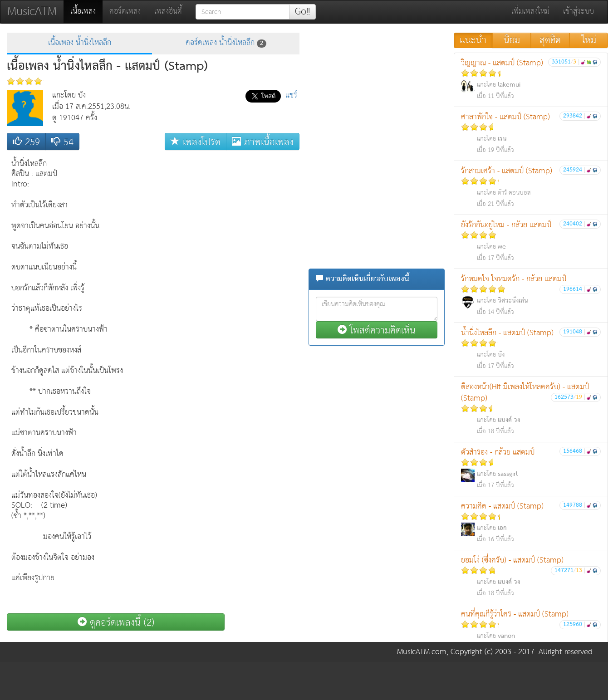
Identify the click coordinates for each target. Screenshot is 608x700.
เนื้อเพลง (86, 11)
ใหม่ (589, 40)
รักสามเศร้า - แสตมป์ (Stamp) (531, 187)
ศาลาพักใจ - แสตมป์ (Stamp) (531, 133)
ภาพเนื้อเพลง (263, 142)
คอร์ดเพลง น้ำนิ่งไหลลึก (226, 43)
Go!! (302, 12)
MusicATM (32, 12)
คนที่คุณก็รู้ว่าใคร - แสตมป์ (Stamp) (531, 630)
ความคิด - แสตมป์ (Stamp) (531, 522)
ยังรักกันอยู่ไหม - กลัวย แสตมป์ (531, 241)
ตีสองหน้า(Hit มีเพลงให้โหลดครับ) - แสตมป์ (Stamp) (531, 409)
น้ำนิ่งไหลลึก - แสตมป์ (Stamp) (531, 349)
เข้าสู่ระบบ (579, 12)
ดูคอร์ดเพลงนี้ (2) (116, 622)
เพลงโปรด (196, 142)
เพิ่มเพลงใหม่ (530, 12)
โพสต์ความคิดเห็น (377, 330)
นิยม (512, 40)
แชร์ (291, 95)
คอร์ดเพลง (125, 12)
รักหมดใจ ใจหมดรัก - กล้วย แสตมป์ (531, 295)
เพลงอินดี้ (168, 12)
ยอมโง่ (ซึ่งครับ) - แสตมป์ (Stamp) (531, 576)
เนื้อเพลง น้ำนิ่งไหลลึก (80, 43)
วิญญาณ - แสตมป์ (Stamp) (531, 79)
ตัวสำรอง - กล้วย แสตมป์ (531, 468)
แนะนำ (473, 40)
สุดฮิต (550, 40)
